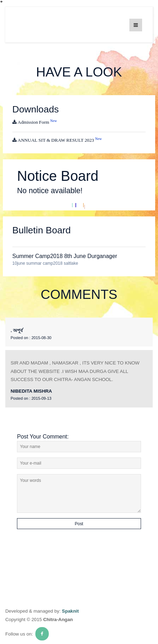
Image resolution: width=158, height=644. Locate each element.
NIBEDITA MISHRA (31, 391)
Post (79, 524)
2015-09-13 (31, 398)
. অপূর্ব (17, 330)
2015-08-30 (31, 338)
